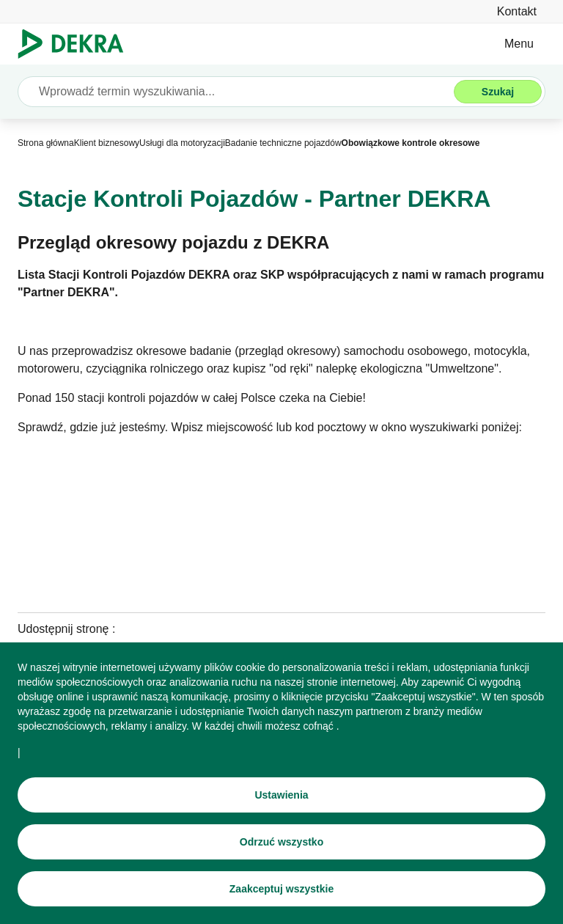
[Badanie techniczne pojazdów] (283, 143)
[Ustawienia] (281, 796)
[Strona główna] (46, 143)
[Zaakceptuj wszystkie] (281, 890)
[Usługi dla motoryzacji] (182, 143)
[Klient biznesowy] (107, 143)
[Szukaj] (498, 92)
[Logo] (77, 44)
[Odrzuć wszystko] (281, 843)
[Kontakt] (517, 11)
